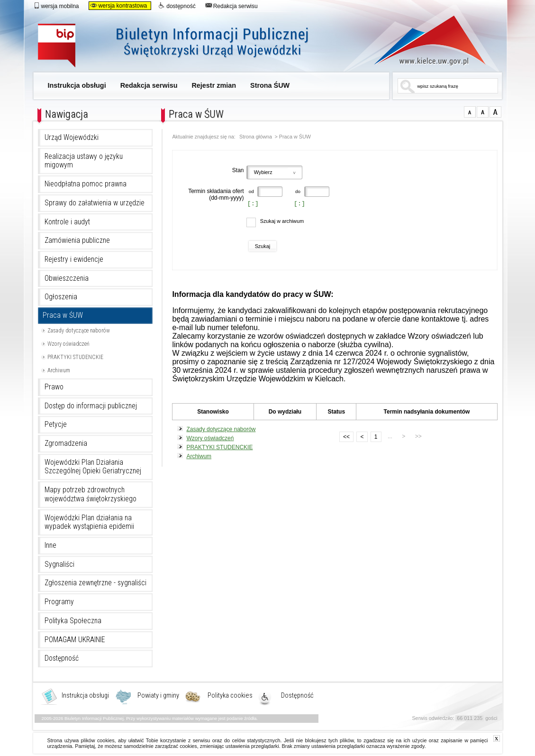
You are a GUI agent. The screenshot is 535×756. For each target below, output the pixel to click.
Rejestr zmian (214, 85)
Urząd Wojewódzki (72, 138)
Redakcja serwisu (231, 6)
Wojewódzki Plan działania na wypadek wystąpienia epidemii (89, 522)
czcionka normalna (470, 112)
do (297, 191)
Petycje (56, 424)
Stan (238, 170)
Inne (50, 545)
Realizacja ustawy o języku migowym (84, 161)
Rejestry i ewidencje (74, 259)
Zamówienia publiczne (77, 240)
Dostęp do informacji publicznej (91, 406)
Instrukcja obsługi (77, 85)
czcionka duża (495, 112)
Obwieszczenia (67, 278)
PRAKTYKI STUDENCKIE (75, 357)
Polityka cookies (230, 696)
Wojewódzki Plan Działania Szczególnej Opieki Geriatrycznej (93, 467)
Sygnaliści (59, 564)
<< (345, 436)
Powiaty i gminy (158, 696)
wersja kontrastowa (119, 6)
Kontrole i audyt (67, 222)
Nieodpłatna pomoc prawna (86, 184)
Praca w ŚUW (63, 315)
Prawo (54, 387)
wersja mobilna (56, 6)
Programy (59, 602)
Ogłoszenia (61, 297)
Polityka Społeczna (73, 621)
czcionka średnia (483, 112)
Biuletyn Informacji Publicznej (184, 46)
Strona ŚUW (270, 85)
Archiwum (59, 370)
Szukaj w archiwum (282, 221)
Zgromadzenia (66, 443)
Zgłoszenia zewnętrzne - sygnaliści (95, 583)
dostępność (177, 6)
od (251, 191)
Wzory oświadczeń (68, 344)
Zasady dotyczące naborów (79, 331)
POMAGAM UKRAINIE (75, 640)
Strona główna (256, 137)
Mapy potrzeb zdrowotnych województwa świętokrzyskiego (91, 494)
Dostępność (62, 658)
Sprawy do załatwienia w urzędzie (95, 203)
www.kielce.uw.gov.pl (423, 40)
